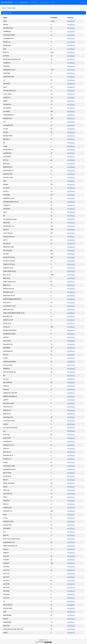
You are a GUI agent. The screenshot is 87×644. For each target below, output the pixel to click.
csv (73, 21)
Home (16, 2)
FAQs (53, 2)
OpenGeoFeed (7, 2)
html (69, 21)
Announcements (45, 2)
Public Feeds (24, 2)
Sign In (83, 2)
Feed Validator (34, 2)
